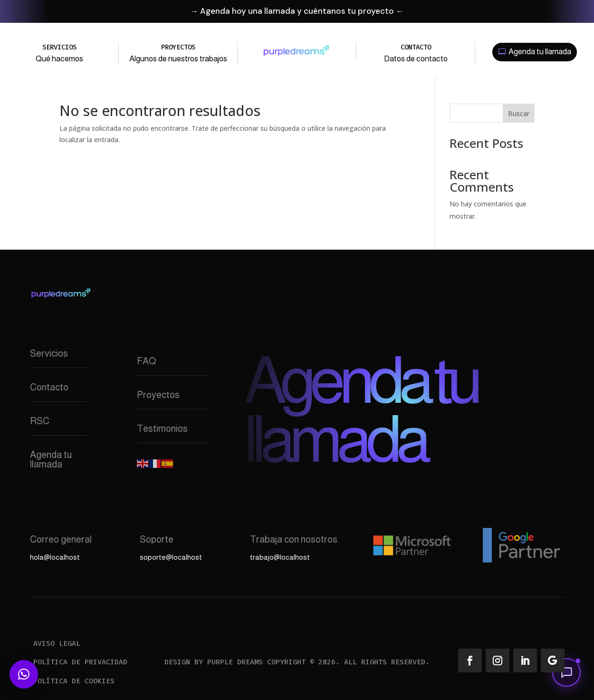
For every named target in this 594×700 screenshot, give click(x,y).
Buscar (519, 113)
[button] (566, 672)
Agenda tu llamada (540, 52)
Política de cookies (74, 681)
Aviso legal (57, 643)
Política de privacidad (80, 662)
